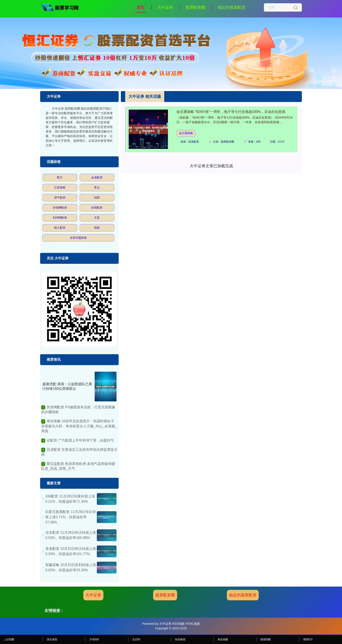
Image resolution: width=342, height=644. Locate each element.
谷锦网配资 (60, 208)
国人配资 (60, 228)
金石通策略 (186, 133)
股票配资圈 (195, 7)
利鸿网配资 (60, 218)
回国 (97, 198)
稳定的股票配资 (232, 7)
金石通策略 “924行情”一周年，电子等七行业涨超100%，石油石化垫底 (231, 112)
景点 (97, 187)
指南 (97, 228)
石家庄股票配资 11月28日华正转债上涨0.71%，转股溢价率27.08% (70, 517)
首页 (141, 7)
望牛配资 (60, 198)
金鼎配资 (97, 177)
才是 (97, 218)
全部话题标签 (78, 238)
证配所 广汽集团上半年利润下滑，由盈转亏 (80, 440)
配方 (60, 177)
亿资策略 (60, 187)
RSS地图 (178, 624)
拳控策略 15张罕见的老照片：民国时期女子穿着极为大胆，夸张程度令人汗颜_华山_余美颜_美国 (79, 426)
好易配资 (97, 208)
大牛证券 (165, 7)
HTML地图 (193, 624)
